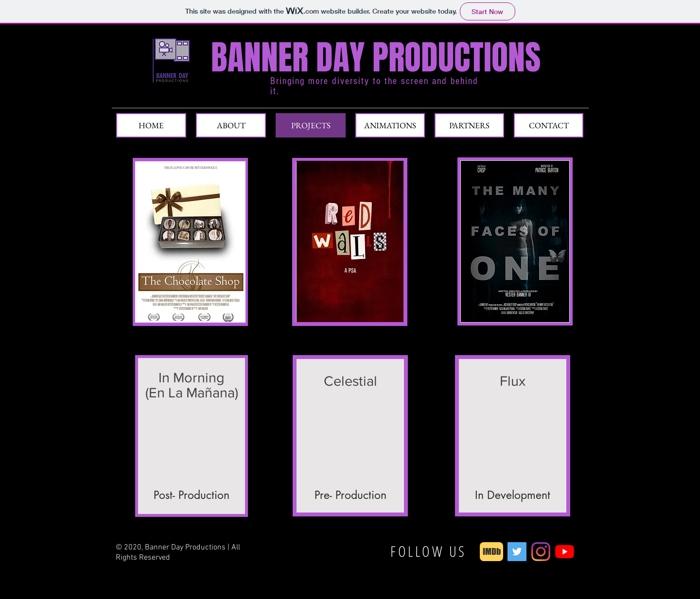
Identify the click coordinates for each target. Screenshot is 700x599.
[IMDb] (491, 552)
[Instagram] (541, 552)
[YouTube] (565, 552)
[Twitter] (517, 552)
